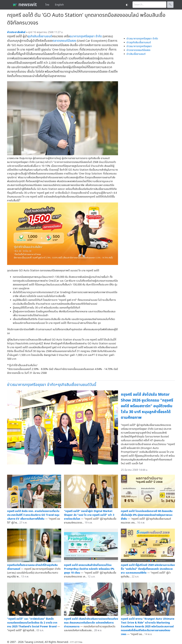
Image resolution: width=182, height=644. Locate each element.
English (59, 5)
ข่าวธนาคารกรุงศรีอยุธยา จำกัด (142, 39)
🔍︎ (170, 5)
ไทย (47, 5)
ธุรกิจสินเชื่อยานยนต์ (40, 36)
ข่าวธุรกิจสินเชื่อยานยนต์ (139, 42)
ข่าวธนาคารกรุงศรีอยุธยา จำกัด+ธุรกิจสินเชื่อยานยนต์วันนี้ (52, 385)
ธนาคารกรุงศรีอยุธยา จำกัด (86, 36)
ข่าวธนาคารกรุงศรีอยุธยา (139, 46)
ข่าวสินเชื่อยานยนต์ (136, 54)
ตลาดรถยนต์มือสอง (64, 41)
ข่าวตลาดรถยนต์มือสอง (138, 50)
